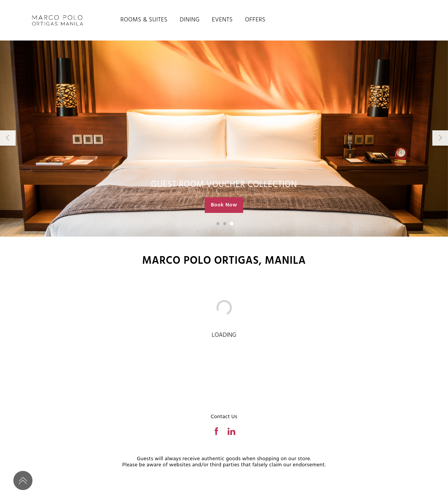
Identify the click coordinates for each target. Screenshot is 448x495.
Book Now (224, 205)
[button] (218, 224)
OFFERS (255, 20)
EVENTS (222, 20)
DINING (189, 20)
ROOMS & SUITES (144, 20)
